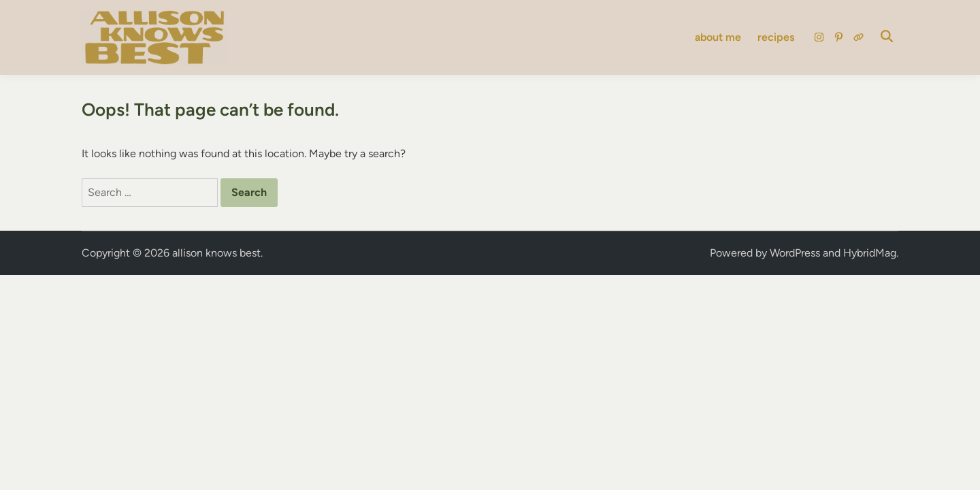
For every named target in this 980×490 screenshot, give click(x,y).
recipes (776, 37)
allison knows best (216, 253)
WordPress (795, 253)
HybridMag (870, 253)
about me (718, 37)
